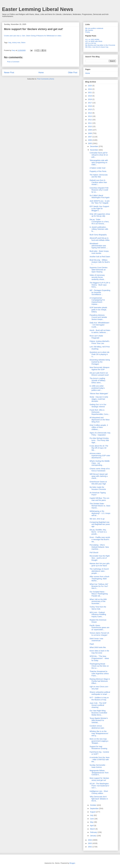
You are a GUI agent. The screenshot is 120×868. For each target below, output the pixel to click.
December (94, 146)
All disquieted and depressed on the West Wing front (100, 420)
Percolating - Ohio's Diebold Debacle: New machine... (99, 547)
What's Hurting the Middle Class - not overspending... (100, 463)
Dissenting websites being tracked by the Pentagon (100, 362)
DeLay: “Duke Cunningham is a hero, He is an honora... (99, 222)
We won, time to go (97, 519)
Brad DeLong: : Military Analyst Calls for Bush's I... (100, 262)
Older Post (73, 73)
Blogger (72, 863)
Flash (92, 644)
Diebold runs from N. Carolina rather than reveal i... (98, 182)
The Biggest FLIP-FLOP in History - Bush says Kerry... (100, 285)
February (94, 832)
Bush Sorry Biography (98, 235)
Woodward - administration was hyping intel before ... (99, 246)
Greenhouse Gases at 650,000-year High (98, 483)
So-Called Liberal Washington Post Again (100, 197)
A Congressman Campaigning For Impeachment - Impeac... (97, 301)
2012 (90, 120)
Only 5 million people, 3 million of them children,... (99, 427)
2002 (90, 847)
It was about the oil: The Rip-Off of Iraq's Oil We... (99, 448)
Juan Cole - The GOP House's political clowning (98, 705)
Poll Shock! (94, 553)
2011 (90, 123)
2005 (90, 143)
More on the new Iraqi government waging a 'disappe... (99, 741)
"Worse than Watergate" (99, 394)
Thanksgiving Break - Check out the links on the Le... (99, 666)
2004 (90, 840)
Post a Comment (13, 62)
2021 (90, 93)
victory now (16, 43)
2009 (90, 130)
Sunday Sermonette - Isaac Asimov (98, 766)
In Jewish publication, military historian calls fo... (99, 229)
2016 (90, 106)
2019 (90, 96)
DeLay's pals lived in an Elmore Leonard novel (99, 374)
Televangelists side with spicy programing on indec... (99, 162)
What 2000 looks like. (98, 647)
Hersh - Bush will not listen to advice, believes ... (100, 331)
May (92, 822)
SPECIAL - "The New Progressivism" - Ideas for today (99, 658)
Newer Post (9, 73)
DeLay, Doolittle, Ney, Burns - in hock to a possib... (98, 532)
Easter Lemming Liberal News (38, 9)
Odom (23, 43)
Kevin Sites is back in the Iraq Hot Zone (99, 652)
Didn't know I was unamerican (96, 640)
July (92, 815)
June (92, 819)
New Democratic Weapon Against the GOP (99, 368)
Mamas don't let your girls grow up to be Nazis (100, 565)
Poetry (88, 32)
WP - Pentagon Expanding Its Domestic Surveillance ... (100, 292)
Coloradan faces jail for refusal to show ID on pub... (99, 155)
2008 (90, 133)
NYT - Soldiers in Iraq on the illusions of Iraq (99, 699)
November (94, 150)
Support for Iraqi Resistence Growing (98, 748)
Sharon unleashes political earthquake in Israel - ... (100, 693)
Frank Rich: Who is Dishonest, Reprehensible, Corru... (100, 412)
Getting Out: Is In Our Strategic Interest (98, 406)
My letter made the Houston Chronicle (98, 488)
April (92, 826)
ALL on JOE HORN (92, 40)
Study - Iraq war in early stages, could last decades (99, 399)
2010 (90, 126)
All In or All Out (91, 43)
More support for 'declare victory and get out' (99, 779)
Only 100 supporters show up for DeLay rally (100, 215)
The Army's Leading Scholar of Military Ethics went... (97, 380)
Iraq (10, 43)
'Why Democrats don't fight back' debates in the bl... (99, 799)
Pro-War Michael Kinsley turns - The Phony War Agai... (99, 440)
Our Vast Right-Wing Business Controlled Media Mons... (98, 713)
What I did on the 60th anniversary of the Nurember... (98, 601)
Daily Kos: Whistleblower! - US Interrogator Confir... (99, 325)
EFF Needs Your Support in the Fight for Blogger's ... (99, 209)
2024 (90, 89)
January (93, 836)
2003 (90, 843)
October (93, 805)
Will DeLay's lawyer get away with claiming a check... (99, 476)
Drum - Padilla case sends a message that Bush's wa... (100, 539)
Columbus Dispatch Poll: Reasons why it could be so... (99, 190)
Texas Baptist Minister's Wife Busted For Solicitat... (99, 720)
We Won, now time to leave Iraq (97, 47)
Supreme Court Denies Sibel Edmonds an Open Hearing (98, 270)
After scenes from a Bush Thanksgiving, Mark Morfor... (99, 579)
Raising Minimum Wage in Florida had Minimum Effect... (100, 681)
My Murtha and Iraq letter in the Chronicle (100, 45)
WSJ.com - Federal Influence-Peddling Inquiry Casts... (98, 615)
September (94, 808)
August (93, 812)
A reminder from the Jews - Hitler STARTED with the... (100, 760)
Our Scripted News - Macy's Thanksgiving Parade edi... (99, 594)
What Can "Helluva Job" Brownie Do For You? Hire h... (99, 586)
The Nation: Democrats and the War (99, 176)
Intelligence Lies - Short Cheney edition (99, 792)
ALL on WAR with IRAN (94, 41)
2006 (90, 140)
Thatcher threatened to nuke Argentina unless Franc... (99, 674)
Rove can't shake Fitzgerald (96, 337)
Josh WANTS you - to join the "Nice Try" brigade (100, 202)
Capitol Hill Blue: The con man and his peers (99, 499)
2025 (90, 86)
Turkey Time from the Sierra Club (98, 608)
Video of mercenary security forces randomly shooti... (97, 277)
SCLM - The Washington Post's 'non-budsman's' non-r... (99, 786)
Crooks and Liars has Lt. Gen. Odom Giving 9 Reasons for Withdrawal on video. (33, 36)
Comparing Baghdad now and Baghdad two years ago (100, 524)
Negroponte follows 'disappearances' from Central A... (99, 773)
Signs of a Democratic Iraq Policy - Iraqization (100, 434)
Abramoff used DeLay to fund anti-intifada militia (99, 239)
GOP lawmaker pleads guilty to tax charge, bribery (98, 310)
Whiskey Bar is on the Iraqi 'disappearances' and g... (99, 733)
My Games (89, 30)
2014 (90, 113)
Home (41, 73)
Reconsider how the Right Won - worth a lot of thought (100, 558)
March (93, 829)
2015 (90, 109)
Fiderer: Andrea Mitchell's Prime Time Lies (99, 342)
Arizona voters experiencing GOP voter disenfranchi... (100, 456)
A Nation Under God (97, 168)
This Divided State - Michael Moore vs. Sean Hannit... (100, 506)
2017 (90, 103)
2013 (90, 116)
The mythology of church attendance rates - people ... (99, 571)
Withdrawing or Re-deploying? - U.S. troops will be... (100, 513)
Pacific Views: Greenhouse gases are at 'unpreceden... (99, 628)
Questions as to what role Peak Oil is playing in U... (99, 354)
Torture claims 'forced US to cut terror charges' (99, 634)
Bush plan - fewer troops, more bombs (99, 252)
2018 (90, 99)
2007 (90, 137)
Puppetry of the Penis (98, 171)
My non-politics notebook (94, 28)
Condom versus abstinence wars (97, 727)
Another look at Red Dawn (100, 257)
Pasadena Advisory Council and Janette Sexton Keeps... (98, 317)
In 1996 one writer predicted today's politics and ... (97, 388)
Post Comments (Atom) (46, 79)
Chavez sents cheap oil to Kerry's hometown (100, 470)
